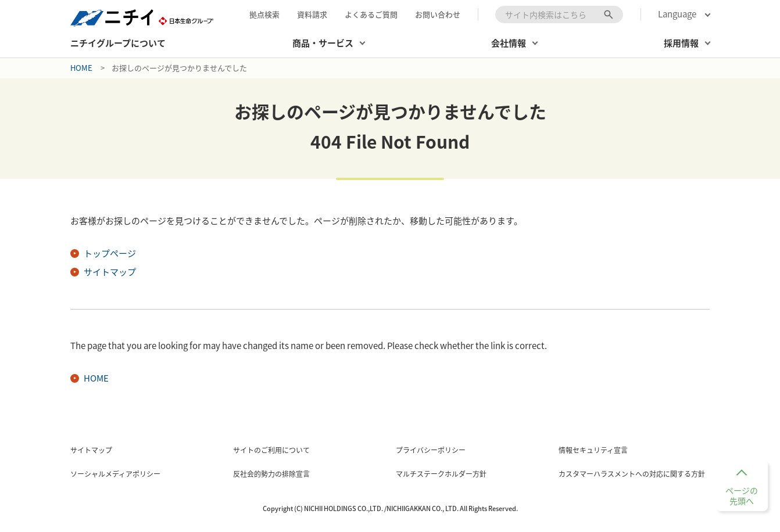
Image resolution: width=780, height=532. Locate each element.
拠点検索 (264, 14)
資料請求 (312, 14)
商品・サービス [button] (323, 43)
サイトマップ (110, 272)
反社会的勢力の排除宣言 (271, 474)
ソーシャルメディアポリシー (115, 474)
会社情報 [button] (509, 43)
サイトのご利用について (271, 450)
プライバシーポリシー (431, 450)
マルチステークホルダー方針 (441, 474)
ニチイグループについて (118, 43)
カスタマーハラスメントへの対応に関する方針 (632, 474)
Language (677, 14)
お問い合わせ (438, 14)
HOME (96, 378)
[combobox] (559, 15)
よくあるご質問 (371, 14)
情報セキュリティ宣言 (593, 450)
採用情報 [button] (681, 43)
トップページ (110, 253)
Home (81, 68)
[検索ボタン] (609, 15)
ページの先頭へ (742, 495)
